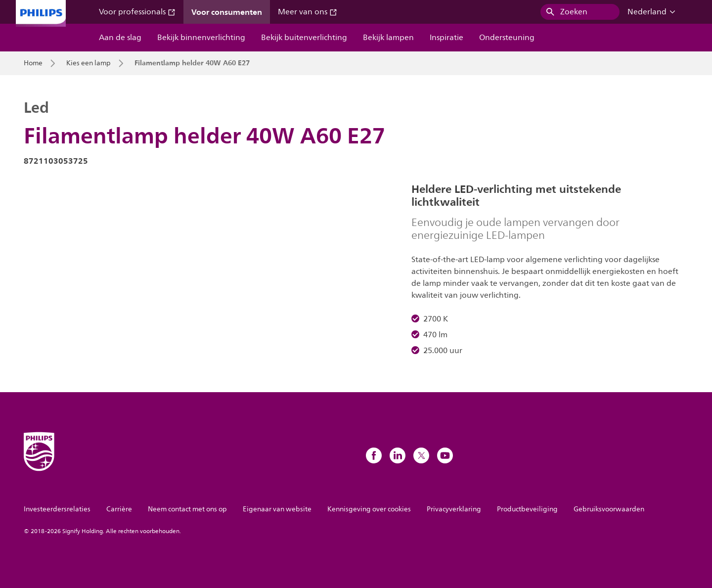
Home (33, 63)
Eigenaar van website (277, 509)
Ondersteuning (507, 38)
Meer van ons (308, 12)
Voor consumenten (227, 12)
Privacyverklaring (454, 509)
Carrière (119, 509)
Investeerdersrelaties (57, 509)
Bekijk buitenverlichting (304, 38)
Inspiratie (446, 38)
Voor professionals (137, 12)
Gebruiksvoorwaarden (609, 509)
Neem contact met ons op (187, 509)
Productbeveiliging (527, 509)
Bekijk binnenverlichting (201, 38)
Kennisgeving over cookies (369, 509)
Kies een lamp (89, 63)
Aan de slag (120, 38)
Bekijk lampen (388, 38)
